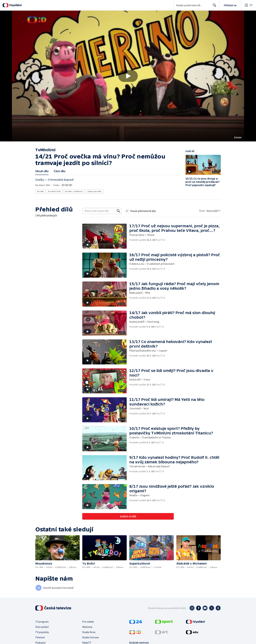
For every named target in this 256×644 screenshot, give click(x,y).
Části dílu (60, 171)
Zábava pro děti (94, 191)
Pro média (88, 622)
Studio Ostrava (91, 637)
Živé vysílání (42, 627)
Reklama (87, 627)
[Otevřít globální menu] (248, 5)
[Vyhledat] (118, 211)
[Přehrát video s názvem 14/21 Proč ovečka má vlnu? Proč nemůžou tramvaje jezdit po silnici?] (128, 76)
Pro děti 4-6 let (54, 191)
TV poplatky (42, 632)
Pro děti (40, 191)
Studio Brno (89, 632)
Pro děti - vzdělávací (74, 191)
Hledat (214, 7)
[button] (128, 76)
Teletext (40, 637)
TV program (42, 622)
